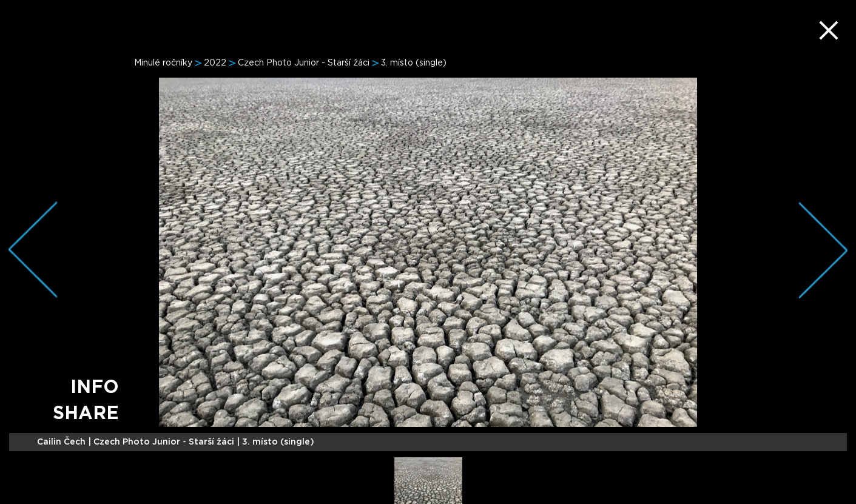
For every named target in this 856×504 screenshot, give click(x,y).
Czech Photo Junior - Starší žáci (304, 63)
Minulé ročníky (163, 63)
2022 (215, 63)
